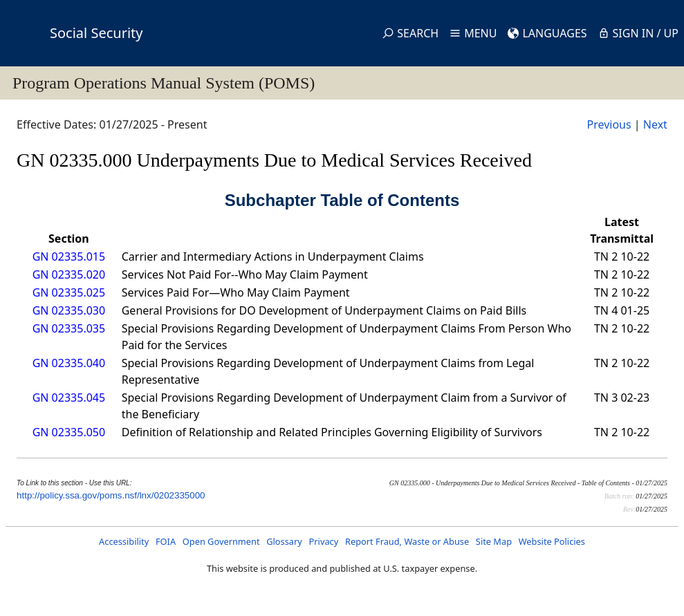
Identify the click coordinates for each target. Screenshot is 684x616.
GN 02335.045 (69, 398)
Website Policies (552, 541)
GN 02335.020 (69, 274)
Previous (609, 124)
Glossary (284, 541)
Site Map (494, 541)
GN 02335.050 (69, 432)
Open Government (221, 541)
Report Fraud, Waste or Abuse (407, 541)
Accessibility (124, 541)
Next (655, 124)
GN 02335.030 (69, 310)
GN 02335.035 (69, 328)
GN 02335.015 (69, 256)
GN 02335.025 (69, 292)
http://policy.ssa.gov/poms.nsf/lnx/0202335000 (111, 495)
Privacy (324, 541)
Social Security (96, 33)
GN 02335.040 (69, 363)
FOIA (166, 541)
